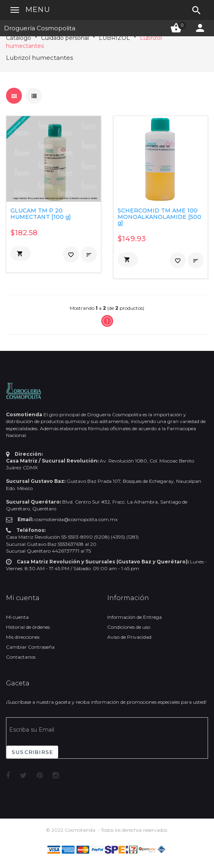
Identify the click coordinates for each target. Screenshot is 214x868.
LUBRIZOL (114, 38)
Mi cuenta (17, 617)
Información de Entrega (134, 617)
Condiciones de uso (129, 627)
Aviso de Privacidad (129, 637)
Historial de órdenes (28, 627)
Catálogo (19, 38)
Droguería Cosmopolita (40, 28)
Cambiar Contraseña (30, 647)
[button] (21, 254)
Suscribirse (32, 752)
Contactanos (21, 657)
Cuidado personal (65, 38)
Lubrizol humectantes (39, 58)
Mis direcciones (23, 637)
